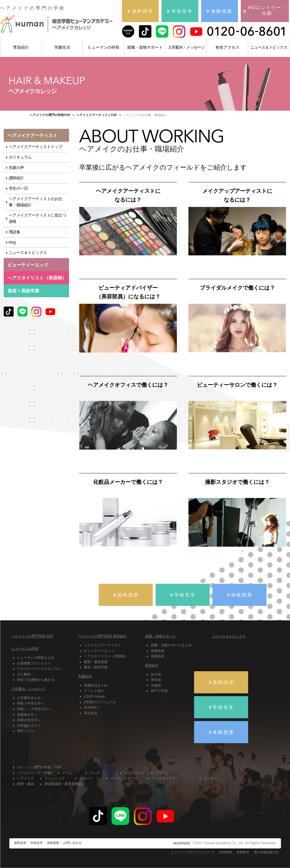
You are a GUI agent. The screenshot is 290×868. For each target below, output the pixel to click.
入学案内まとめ (29, 698)
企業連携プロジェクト (34, 663)
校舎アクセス (227, 47)
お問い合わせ (72, 843)
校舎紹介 (152, 665)
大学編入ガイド (29, 726)
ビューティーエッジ (99, 651)
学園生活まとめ (96, 685)
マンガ (95, 773)
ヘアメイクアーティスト (102, 645)
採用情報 (225, 852)
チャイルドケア (164, 778)
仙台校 (156, 674)
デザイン (162, 773)
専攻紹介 (21, 47)
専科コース (25, 731)
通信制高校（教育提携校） (65, 784)
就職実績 (158, 651)
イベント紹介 (94, 691)
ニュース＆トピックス (269, 47)
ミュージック (134, 773)
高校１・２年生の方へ (34, 709)
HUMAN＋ (92, 707)
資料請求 (20, 843)
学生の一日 (18, 188)
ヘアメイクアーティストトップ (36, 147)
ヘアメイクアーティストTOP (97, 115)
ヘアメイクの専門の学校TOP (50, 115)
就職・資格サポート (145, 47)
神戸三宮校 (159, 691)
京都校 (156, 685)
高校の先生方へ (29, 720)
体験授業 (53, 843)
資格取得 (158, 656)
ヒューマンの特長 (104, 47)
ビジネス (210, 778)
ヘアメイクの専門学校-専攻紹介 (102, 636)
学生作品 (91, 713)
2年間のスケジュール (100, 702)
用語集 (15, 232)
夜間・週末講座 (96, 662)
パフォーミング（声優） (36, 773)
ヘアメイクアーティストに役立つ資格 (37, 218)
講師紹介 (16, 178)
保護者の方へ (27, 715)
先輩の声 (16, 168)
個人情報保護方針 (267, 852)
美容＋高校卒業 (23, 291)
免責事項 (243, 852)
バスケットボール (124, 778)
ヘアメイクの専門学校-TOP (32, 636)
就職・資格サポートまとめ (171, 645)
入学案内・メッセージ (186, 47)
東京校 (156, 680)
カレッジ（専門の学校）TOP (39, 767)
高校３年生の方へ (31, 703)
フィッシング (55, 778)
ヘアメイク (25, 778)
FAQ (12, 242)
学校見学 (36, 843)
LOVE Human (94, 696)
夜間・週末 (25, 784)
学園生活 (62, 47)
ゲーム (67, 773)
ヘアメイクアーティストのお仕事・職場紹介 (36, 202)
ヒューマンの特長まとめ (36, 658)
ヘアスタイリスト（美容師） (106, 656)
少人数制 (24, 674)
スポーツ (86, 778)
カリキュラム (20, 157)
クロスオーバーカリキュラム (39, 669)
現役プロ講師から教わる (36, 680)
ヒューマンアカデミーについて (193, 852)
